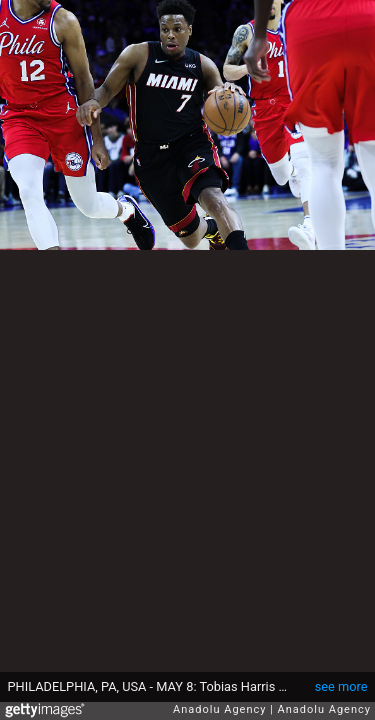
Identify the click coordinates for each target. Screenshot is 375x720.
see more (341, 686)
